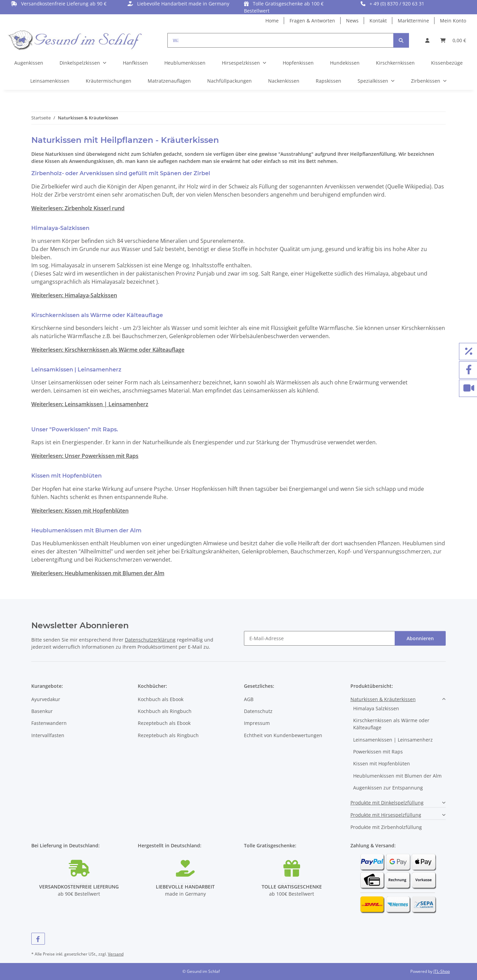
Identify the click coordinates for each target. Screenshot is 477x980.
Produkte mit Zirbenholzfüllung (386, 827)
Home (272, 21)
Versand (116, 954)
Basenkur (42, 711)
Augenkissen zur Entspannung (388, 788)
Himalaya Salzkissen (376, 708)
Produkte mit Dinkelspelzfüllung (387, 803)
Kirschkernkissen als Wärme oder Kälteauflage (391, 724)
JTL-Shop (442, 971)
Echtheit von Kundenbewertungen (283, 735)
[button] (427, 40)
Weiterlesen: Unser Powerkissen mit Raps (85, 456)
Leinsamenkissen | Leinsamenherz (393, 740)
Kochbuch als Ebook (161, 699)
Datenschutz (258, 711)
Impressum (257, 723)
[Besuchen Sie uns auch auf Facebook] (38, 939)
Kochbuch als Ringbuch (165, 711)
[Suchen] (401, 40)
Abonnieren (420, 638)
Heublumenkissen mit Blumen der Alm (397, 776)
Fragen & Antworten (312, 21)
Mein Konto (453, 21)
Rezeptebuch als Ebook (164, 723)
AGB (249, 699)
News (352, 21)
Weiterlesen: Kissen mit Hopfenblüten (80, 511)
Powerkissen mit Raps (378, 752)
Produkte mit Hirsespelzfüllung (386, 815)
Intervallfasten (48, 735)
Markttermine (413, 21)
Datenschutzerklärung (150, 640)
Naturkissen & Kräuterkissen (383, 699)
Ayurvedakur (46, 699)
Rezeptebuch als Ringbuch (168, 735)
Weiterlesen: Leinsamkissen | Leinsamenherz (90, 404)
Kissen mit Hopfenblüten (382, 763)
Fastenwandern (49, 723)
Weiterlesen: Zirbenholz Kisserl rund (78, 208)
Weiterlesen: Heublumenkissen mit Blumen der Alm (98, 573)
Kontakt (378, 21)
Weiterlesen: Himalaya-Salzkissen (74, 295)
